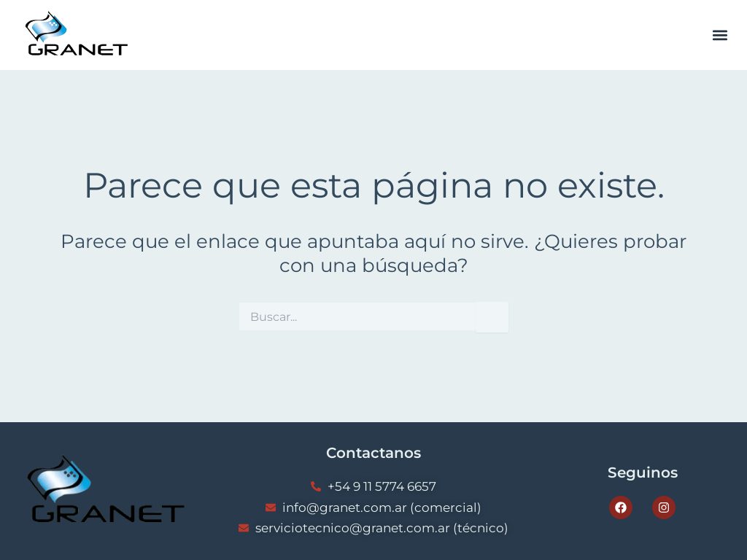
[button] (720, 35)
